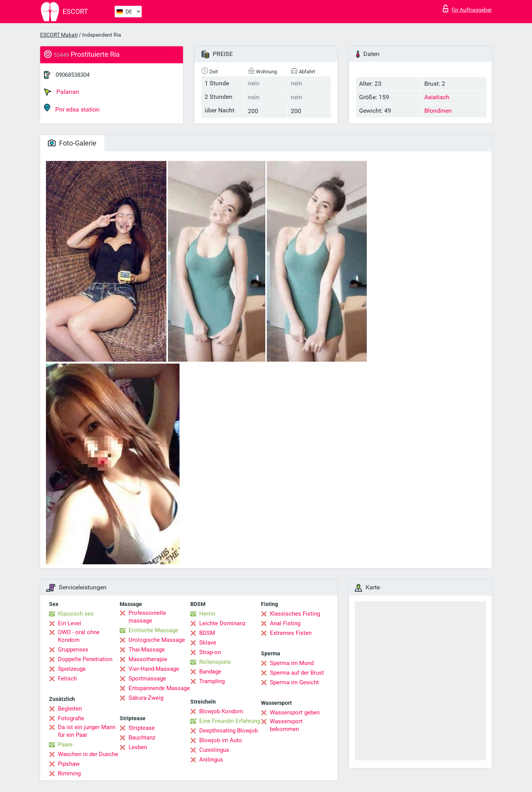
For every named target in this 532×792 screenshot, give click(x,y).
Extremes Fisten (291, 633)
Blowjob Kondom (221, 711)
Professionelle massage (147, 617)
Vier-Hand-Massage (154, 669)
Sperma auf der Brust (297, 673)
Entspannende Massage (159, 688)
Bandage (210, 672)
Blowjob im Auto (221, 740)
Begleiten (70, 709)
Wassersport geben (295, 712)
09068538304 (73, 75)
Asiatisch (437, 97)
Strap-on (210, 652)
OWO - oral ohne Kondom (79, 636)
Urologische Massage (157, 640)
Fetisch (67, 679)
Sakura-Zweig (146, 698)
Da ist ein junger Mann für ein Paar (87, 731)
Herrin (207, 614)
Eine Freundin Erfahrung (230, 721)
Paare (65, 745)
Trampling (212, 681)
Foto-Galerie (72, 143)
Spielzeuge (72, 669)
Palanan (62, 92)
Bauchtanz (142, 738)
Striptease (142, 728)
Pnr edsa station (72, 108)
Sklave (208, 643)
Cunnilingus (214, 750)
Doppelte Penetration (85, 659)
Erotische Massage (153, 630)
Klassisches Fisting (295, 614)
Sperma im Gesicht (294, 682)
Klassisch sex (76, 614)
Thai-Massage (147, 650)
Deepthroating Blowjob (229, 731)
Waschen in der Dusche (88, 754)
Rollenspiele (215, 662)
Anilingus (211, 760)
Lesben (138, 747)
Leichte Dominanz (222, 623)
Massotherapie (148, 659)
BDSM (207, 633)
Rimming (69, 773)
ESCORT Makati (59, 35)
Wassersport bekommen (286, 725)
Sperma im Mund (292, 663)
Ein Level (69, 623)
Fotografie (71, 718)
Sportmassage (147, 679)
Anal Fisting (285, 623)
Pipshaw (69, 764)
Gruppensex (73, 650)
